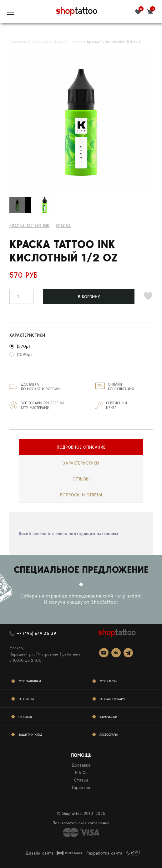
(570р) (23, 346)
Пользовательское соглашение (81, 823)
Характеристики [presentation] (81, 463)
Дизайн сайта (40, 853)
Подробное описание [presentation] (81, 447)
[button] (30, 293)
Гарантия (81, 788)
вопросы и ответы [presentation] (81, 495)
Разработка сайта (104, 853)
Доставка (81, 765)
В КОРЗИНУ (89, 297)
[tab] (81, 447)
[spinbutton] (22, 296)
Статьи (81, 780)
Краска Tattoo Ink (29, 226)
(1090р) (24, 354)
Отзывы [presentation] (81, 479)
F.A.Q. (81, 773)
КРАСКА (63, 226)
